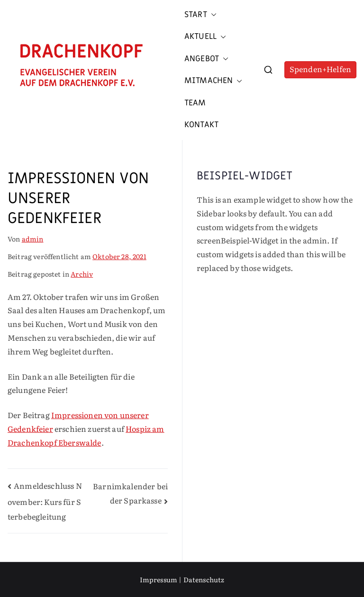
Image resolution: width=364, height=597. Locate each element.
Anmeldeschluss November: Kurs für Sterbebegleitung (45, 501)
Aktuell (205, 37)
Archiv (82, 274)
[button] (212, 15)
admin (33, 239)
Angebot (206, 59)
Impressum (159, 579)
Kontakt (201, 125)
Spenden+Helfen (320, 69)
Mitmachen (213, 81)
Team (195, 103)
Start (200, 15)
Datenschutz (204, 579)
